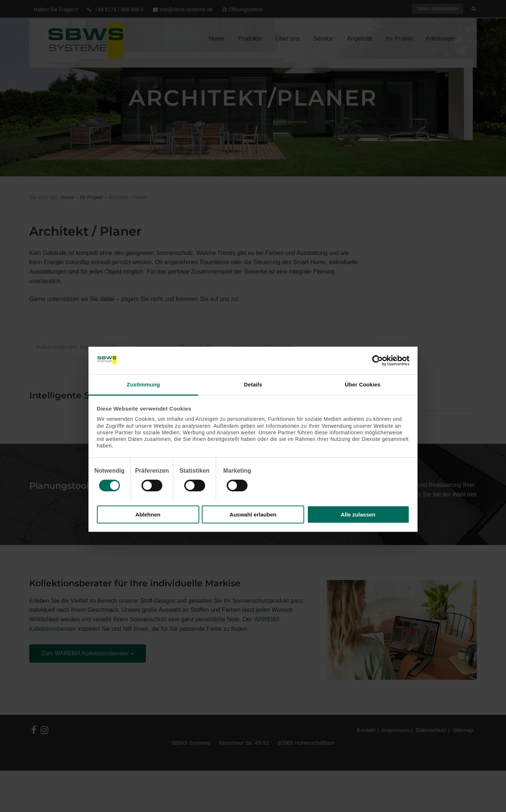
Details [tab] (253, 384)
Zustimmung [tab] (144, 384)
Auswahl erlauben (253, 514)
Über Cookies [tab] (363, 384)
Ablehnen (148, 514)
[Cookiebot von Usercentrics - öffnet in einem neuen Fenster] (377, 361)
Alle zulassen (358, 514)
